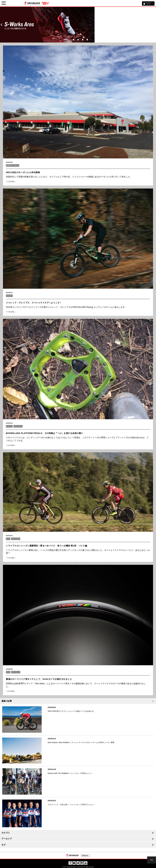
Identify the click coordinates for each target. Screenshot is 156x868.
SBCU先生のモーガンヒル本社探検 (23, 172)
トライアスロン (16, 539)
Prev (1, 25)
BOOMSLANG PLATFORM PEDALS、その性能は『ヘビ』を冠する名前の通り (44, 433)
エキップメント (18, 426)
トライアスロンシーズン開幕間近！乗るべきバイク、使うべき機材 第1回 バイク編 (46, 546)
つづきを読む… (11, 181)
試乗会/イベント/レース (13, 165)
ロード (8, 539)
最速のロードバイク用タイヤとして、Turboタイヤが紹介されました (39, 679)
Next (155, 25)
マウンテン (9, 296)
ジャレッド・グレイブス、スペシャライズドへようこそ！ (34, 303)
